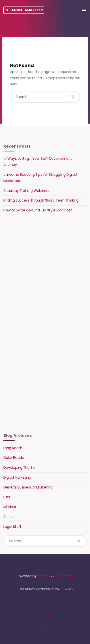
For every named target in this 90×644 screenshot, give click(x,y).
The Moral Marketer (24, 10)
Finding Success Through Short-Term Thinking (41, 200)
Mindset (10, 507)
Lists (7, 497)
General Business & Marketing (28, 487)
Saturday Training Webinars (26, 191)
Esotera (44, 576)
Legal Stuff (12, 527)
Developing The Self (20, 467)
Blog (45, 625)
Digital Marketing (17, 477)
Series (8, 517)
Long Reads (13, 448)
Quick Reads (14, 458)
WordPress (64, 576)
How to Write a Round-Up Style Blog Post (38, 210)
